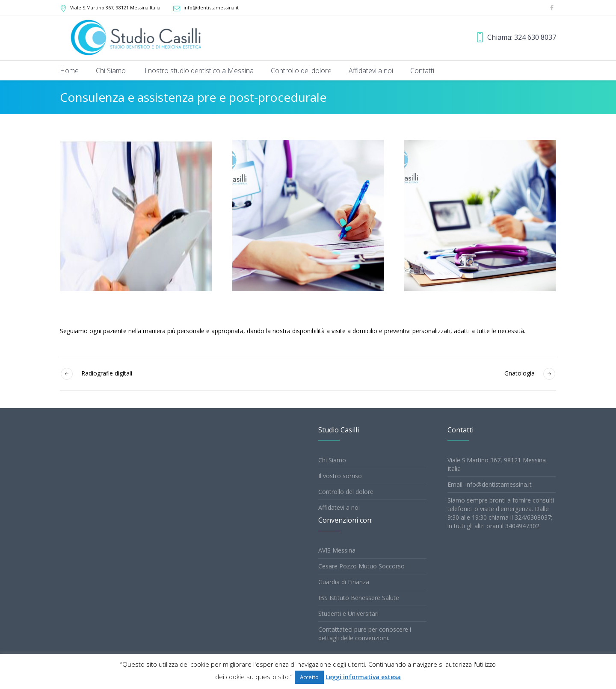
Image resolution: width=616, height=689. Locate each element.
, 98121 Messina (115, 7)
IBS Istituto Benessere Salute (359, 598)
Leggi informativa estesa (363, 677)
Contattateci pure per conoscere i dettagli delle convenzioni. (365, 634)
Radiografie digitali (107, 373)
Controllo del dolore (346, 492)
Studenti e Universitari (348, 614)
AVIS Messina (337, 550)
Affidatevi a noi (339, 507)
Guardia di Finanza (344, 582)
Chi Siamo (332, 460)
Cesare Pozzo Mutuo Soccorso (361, 566)
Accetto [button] (309, 677)
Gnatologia (520, 373)
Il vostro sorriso (340, 476)
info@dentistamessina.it (211, 7)
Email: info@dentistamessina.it (490, 484)
